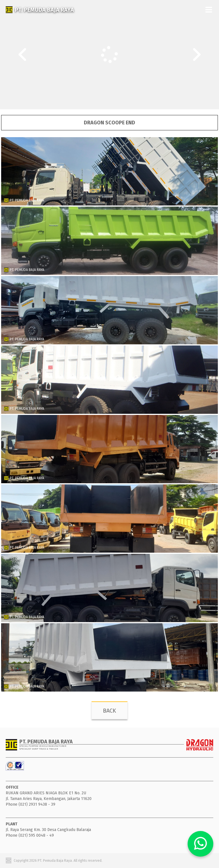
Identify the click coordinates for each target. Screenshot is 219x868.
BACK (109, 711)
